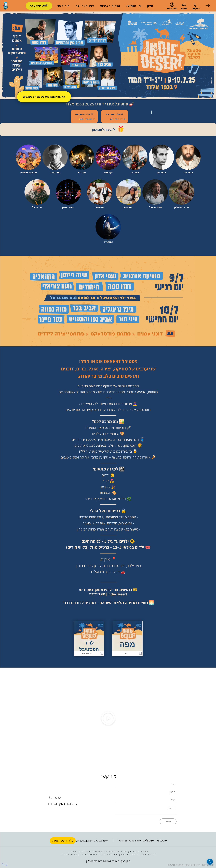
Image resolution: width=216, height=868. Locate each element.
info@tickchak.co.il (65, 804)
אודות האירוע (110, 6)
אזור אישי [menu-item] (172, 6)
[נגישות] (210, 862)
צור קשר (63, 6)
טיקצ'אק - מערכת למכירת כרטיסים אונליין (108, 861)
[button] (208, 6)
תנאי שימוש (208, 865)
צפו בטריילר (85, 6)
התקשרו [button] (196, 8)
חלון (150, 6)
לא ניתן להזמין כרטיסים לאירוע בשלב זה (44, 97)
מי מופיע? (133, 6)
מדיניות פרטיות (192, 865)
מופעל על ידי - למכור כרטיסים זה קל (143, 840)
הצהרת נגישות (175, 865)
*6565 (57, 798)
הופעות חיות (63, 841)
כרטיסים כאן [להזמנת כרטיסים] (36, 5)
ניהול (4, 864)
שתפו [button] (184, 8)
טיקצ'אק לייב (101, 840)
